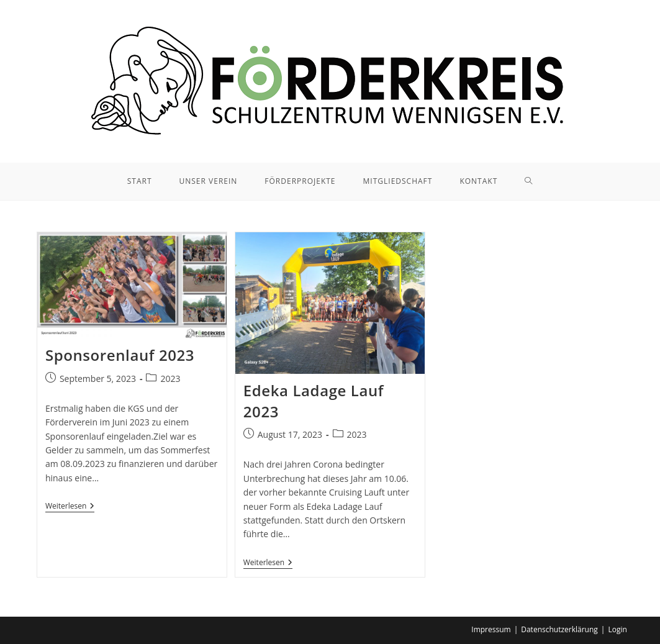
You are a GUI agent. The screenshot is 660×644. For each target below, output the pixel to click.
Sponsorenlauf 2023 (120, 355)
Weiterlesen (70, 507)
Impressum (491, 629)
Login (617, 629)
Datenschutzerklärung (559, 629)
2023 (170, 379)
